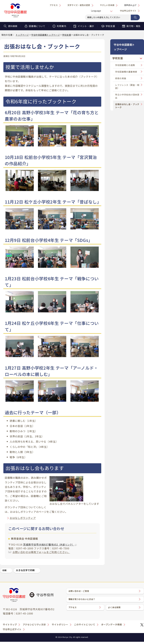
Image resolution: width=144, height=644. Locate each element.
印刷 (4, 570)
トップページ (22, 35)
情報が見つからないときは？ (84, 602)
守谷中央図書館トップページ (45, 35)
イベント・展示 (84, 26)
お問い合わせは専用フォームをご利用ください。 (41, 552)
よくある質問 (116, 612)
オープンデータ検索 (112, 627)
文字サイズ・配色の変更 (79, 5)
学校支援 (108, 26)
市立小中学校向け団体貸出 (127, 92)
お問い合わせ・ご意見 (81, 592)
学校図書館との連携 (125, 61)
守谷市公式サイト (128, 11)
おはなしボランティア (23, 518)
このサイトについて (85, 627)
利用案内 (59, 26)
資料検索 (10, 26)
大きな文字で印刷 (25, 570)
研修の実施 (121, 74)
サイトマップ (10, 627)
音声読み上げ (130, 5)
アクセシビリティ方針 (34, 627)
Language (96, 11)
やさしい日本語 (107, 5)
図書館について (35, 26)
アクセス (54, 5)
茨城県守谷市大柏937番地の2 (50, 544)
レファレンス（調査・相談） (127, 82)
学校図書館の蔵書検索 (126, 67)
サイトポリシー (60, 627)
